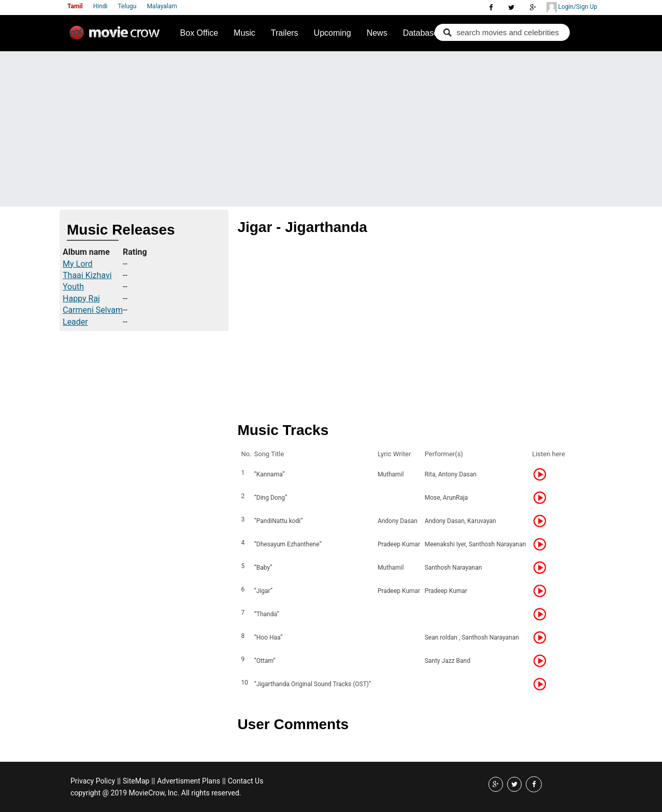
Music (244, 33)
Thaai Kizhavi (87, 275)
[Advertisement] (331, 129)
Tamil (75, 6)
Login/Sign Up (572, 7)
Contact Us (246, 781)
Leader (75, 322)
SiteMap (136, 781)
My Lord (78, 264)
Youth (73, 287)
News (377, 33)
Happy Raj (81, 299)
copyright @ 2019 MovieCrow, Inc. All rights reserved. (156, 793)
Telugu (127, 6)
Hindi (100, 6)
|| (119, 781)
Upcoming (333, 33)
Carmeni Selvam (93, 310)
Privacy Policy (93, 781)
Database (421, 33)
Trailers (285, 33)
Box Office (199, 33)
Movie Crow (117, 37)
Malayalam (162, 6)
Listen (543, 474)
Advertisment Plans (189, 781)
